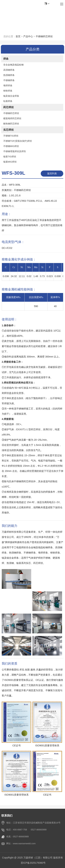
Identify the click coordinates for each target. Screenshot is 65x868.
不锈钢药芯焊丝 (44, 36)
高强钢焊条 (9, 70)
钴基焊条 (8, 101)
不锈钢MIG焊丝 (11, 146)
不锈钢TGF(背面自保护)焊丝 (18, 141)
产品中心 (28, 36)
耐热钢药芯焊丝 (11, 124)
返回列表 (52, 173)
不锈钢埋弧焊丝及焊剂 (15, 151)
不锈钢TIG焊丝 (11, 136)
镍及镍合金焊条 (11, 96)
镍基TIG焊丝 (10, 157)
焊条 (6, 59)
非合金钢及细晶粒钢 (13, 65)
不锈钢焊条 (9, 80)
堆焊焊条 (8, 86)
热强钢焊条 (9, 75)
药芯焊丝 (8, 107)
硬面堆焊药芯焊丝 (12, 118)
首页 (18, 36)
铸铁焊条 (8, 91)
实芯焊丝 (8, 130)
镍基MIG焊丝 (10, 162)
